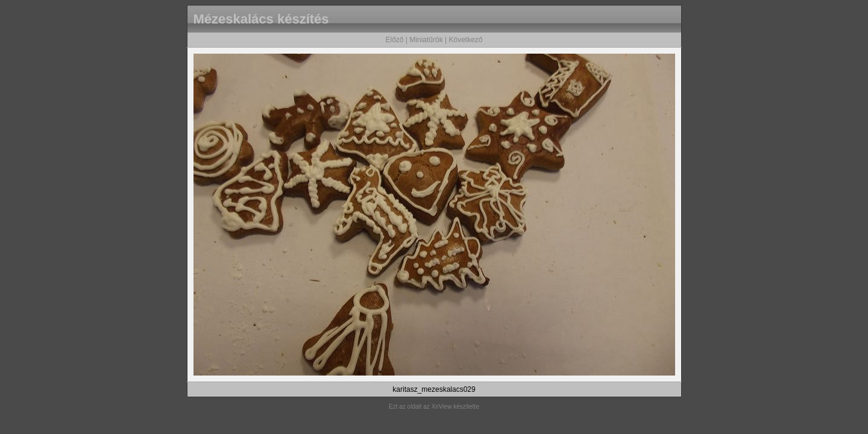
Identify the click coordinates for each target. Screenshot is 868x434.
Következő (465, 40)
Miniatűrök (426, 40)
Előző (394, 40)
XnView (442, 407)
